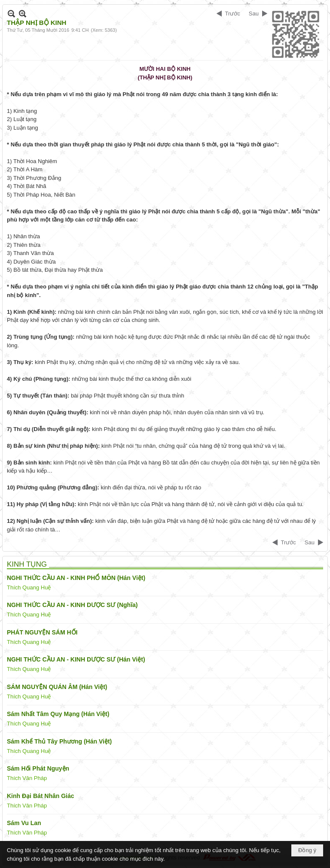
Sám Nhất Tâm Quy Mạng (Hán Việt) (58, 714)
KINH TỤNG (27, 564)
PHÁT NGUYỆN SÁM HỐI (42, 632)
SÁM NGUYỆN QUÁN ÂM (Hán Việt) (57, 687)
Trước (233, 14)
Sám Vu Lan (24, 823)
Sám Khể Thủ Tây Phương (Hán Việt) (59, 741)
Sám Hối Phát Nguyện (38, 768)
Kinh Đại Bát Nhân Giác (41, 796)
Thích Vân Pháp (27, 778)
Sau (254, 14)
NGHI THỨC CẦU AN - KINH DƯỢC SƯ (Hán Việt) (76, 659)
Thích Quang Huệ (29, 587)
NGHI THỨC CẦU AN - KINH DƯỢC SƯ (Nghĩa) (72, 605)
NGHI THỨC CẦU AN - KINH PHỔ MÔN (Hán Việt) (76, 578)
